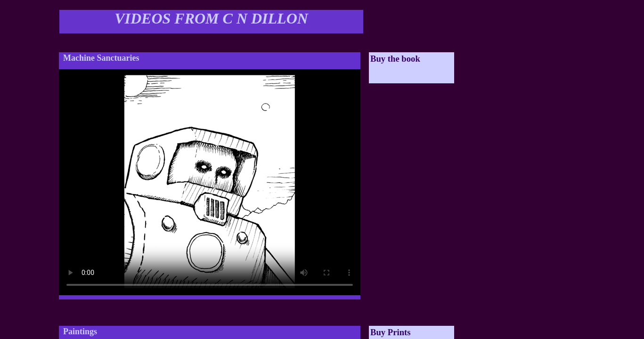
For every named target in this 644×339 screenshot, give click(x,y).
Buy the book (395, 59)
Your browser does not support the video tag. (210, 182)
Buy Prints (391, 332)
